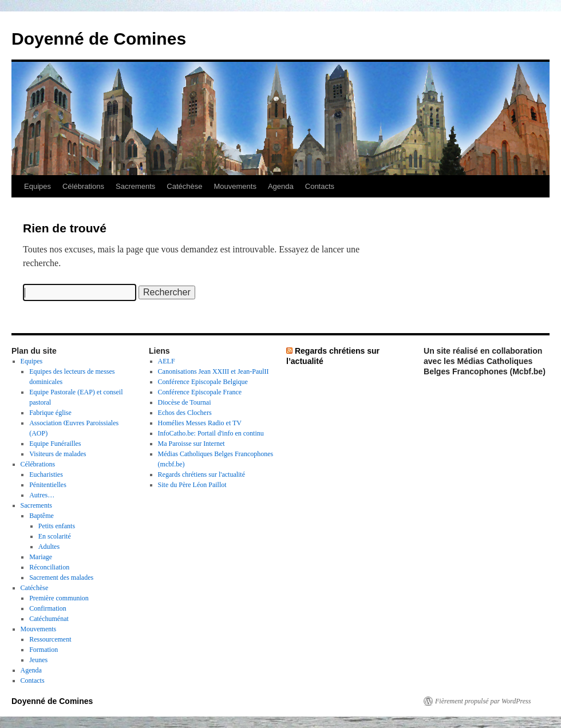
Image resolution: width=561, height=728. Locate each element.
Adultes (49, 547)
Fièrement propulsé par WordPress (483, 701)
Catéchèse (184, 186)
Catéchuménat (49, 619)
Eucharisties (46, 474)
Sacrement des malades (61, 577)
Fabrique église (50, 413)
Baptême (42, 516)
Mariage (41, 557)
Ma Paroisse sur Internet (191, 444)
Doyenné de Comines (99, 39)
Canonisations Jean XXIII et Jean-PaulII (214, 371)
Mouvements (235, 186)
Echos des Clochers (185, 413)
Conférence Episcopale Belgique (203, 382)
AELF (167, 361)
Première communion (59, 598)
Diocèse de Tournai (185, 402)
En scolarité (55, 536)
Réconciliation (49, 567)
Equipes (37, 186)
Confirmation (48, 608)
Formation (44, 650)
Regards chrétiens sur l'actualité (202, 474)
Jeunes (38, 660)
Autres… (42, 495)
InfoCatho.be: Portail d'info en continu (211, 433)
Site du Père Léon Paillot (192, 485)
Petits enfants (57, 526)
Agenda (281, 186)
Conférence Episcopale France (200, 392)
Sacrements (135, 186)
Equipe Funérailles (55, 444)
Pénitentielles (48, 485)
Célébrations (83, 186)
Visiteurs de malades (58, 454)
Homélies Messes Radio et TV (200, 423)
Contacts (320, 186)
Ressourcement (50, 639)
